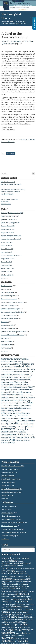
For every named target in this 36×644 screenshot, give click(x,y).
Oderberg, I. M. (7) (7, 275)
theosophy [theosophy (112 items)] (22, 429)
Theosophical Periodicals (10, 199)
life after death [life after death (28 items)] (16, 392)
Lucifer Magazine (7, 292)
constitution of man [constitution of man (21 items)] (20, 372)
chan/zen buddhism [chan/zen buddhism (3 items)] (15, 369)
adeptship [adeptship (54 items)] (6, 359)
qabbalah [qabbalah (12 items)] (21, 413)
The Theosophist (7, 286)
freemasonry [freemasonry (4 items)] (5, 385)
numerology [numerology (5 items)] (14, 403)
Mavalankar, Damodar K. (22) (11, 239)
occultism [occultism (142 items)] (28, 402)
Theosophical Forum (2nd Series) (12, 312)
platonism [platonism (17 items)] (23, 408)
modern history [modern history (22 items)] (22, 397)
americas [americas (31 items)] (13, 361)
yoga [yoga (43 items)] (13, 440)
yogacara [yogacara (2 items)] (18, 440)
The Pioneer (5, 338)
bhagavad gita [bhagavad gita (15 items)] (28, 364)
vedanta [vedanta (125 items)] (14, 437)
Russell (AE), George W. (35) (10, 223)
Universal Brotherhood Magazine (12, 335)
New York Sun (6, 348)
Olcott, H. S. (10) (6, 262)
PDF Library (5, 201)
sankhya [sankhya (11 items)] (4, 421)
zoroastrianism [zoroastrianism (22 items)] (8, 443)
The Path (4, 289)
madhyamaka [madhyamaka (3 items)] (27, 392)
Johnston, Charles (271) (9, 219)
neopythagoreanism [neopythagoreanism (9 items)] (22, 400)
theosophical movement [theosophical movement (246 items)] (17, 630)
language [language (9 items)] (5, 392)
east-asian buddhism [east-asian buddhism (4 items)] (19, 377)
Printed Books (6, 204)
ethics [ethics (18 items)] (4, 382)
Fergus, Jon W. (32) (7, 232)
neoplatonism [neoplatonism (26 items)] (8, 400)
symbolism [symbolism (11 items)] (25, 424)
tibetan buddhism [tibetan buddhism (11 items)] (18, 432)
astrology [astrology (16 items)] (17, 364)
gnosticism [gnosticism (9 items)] (20, 384)
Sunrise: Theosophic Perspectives (12, 302)
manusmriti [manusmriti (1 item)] (26, 395)
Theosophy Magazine (8, 296)
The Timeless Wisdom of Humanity (13, 189)
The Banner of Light (8, 328)
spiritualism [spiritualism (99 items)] (13, 423)
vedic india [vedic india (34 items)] (29, 437)
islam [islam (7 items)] (3, 390)
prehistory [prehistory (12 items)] (10, 410)
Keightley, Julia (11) (8, 259)
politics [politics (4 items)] (3, 411)
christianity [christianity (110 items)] (28, 369)
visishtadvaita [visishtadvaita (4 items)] (5, 440)
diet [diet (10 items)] (22, 374)
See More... (5, 278)
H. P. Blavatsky (16, 41)
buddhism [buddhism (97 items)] (25, 366)
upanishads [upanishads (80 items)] (22, 434)
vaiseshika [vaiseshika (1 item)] (31, 435)
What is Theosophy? (8, 182)
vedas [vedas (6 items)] (21, 437)
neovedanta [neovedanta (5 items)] (5, 403)
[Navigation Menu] (32, 19)
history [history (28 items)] (31, 387)
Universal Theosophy (8, 315)
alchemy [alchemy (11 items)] (4, 361)
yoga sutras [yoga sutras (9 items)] (25, 440)
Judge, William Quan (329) (10, 216)
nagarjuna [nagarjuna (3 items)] (32, 398)
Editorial (5, 41)
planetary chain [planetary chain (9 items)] (7, 408)
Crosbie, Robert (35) (8, 226)
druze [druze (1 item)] (25, 375)
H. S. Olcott (29, 41)
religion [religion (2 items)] (16, 416)
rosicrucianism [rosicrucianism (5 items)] (13, 418)
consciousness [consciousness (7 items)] (6, 372)
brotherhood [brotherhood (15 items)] (7, 367)
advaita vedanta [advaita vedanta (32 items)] (20, 359)
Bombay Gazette (6, 345)
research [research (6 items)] (4, 418)
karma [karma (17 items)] (24, 389)
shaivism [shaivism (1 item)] (3, 424)
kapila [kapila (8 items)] (18, 390)
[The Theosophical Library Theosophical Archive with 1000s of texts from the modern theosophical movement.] (14, 19)
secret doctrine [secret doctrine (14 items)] (28, 421)
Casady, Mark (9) (7, 265)
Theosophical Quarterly (9, 299)
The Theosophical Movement (11, 184)
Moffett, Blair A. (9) (7, 268)
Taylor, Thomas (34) (8, 229)
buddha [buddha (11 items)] (16, 367)
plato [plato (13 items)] (16, 408)
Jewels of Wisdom (7, 194)
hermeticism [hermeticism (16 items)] (14, 387)
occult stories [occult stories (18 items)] (7, 405)
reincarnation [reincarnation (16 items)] (7, 416)
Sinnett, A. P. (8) (6, 272)
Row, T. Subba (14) (7, 249)
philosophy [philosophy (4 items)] (28, 405)
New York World (7, 341)
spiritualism (11, 154)
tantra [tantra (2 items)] (32, 424)
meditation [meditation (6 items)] (5, 397)
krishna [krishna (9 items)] (30, 390)
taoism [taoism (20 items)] (4, 426)
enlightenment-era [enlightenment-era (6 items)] (8, 380)
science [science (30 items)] (18, 421)
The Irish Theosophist (9, 305)
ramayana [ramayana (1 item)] (28, 413)
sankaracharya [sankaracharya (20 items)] (25, 418)
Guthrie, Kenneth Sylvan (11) (11, 255)
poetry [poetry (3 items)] (29, 408)
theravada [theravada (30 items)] (6, 432)
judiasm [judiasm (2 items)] (14, 390)
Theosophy (5, 322)
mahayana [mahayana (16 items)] (18, 395)
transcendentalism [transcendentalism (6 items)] (8, 435)
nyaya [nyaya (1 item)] (20, 403)
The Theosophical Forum (10, 318)
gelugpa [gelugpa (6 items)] (12, 384)
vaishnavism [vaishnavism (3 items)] (5, 438)
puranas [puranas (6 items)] (18, 411)
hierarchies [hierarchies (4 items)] (24, 387)
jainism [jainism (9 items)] (8, 390)
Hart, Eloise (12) (6, 252)
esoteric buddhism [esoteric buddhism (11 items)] (23, 380)
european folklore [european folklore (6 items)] (13, 382)
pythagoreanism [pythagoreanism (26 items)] (9, 413)
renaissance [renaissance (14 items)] (23, 416)
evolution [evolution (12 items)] (24, 382)
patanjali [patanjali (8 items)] (20, 405)
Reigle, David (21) (7, 242)
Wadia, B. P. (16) (6, 245)
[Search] (16, 550)
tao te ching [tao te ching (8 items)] (12, 427)
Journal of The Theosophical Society (13, 332)
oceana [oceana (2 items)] (15, 406)
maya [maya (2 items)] (31, 395)
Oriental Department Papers (11, 309)
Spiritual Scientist (8, 44)
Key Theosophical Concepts (10, 192)
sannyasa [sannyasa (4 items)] (11, 421)
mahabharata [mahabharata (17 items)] (7, 395)
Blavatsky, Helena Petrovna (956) (12, 213)
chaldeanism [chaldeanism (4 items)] (5, 369)
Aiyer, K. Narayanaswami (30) (11, 236)
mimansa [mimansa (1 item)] (12, 398)
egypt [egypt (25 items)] (28, 377)
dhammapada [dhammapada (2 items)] (16, 375)
